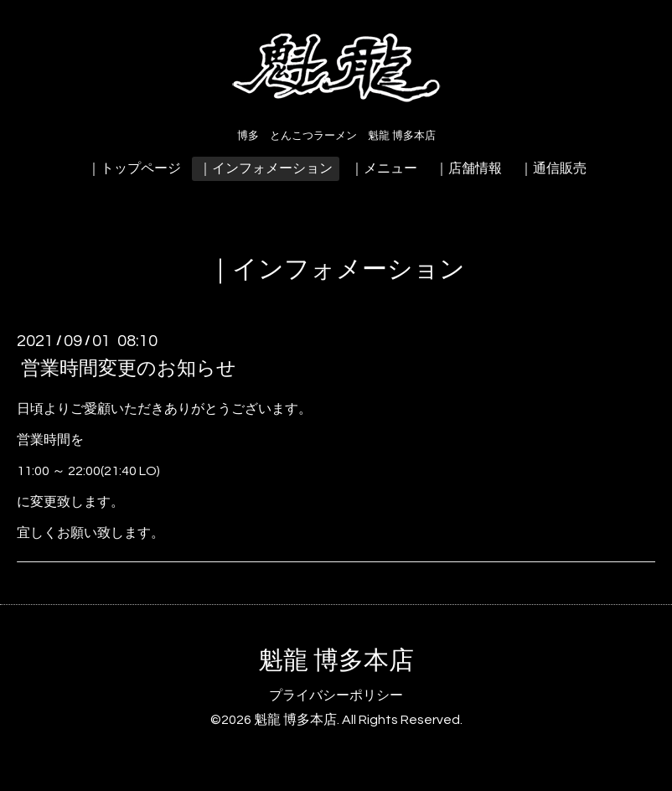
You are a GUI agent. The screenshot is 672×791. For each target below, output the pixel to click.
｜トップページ (134, 168)
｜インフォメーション (266, 168)
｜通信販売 (553, 168)
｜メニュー (384, 168)
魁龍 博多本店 (336, 661)
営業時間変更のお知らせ (129, 369)
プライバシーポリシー (336, 695)
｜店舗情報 (468, 168)
